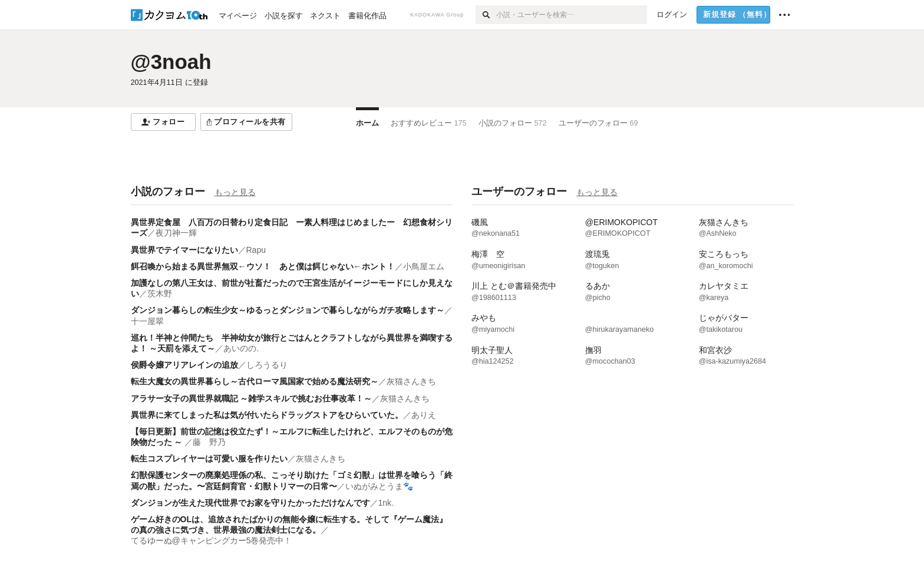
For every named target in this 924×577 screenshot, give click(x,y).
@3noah (171, 62)
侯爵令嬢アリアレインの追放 (184, 365)
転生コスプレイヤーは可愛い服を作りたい (209, 459)
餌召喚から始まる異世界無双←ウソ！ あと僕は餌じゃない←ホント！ (263, 266)
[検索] (486, 15)
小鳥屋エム (424, 266)
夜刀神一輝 (176, 233)
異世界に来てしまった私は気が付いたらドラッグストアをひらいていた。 (267, 415)
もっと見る (235, 192)
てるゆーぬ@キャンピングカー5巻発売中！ (212, 540)
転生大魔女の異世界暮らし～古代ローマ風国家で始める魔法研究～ (255, 381)
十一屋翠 (147, 321)
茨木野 (160, 294)
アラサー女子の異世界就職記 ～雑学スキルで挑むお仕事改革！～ (252, 398)
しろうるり (267, 365)
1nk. (386, 503)
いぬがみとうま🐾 (379, 486)
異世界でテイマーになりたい (184, 250)
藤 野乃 (209, 442)
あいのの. (241, 348)
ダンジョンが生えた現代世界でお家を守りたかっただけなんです (250, 503)
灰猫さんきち (411, 381)
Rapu (256, 250)
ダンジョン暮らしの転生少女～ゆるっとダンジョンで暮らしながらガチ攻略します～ (288, 310)
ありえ (424, 415)
